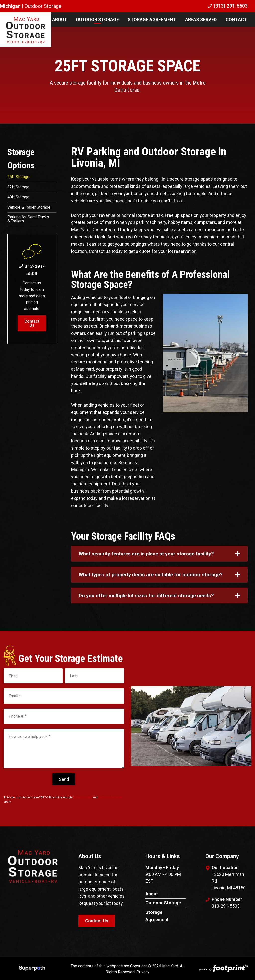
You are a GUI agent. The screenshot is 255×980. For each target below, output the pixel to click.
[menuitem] (60, 20)
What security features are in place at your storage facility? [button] (146, 554)
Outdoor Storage (163, 903)
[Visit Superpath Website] (32, 969)
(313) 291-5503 (227, 6)
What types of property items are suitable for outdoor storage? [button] (151, 575)
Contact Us (32, 325)
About (152, 894)
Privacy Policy (83, 797)
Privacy (143, 972)
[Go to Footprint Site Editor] (223, 969)
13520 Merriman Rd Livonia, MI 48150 (229, 881)
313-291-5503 (32, 272)
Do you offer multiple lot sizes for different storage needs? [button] (146, 596)
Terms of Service (110, 797)
